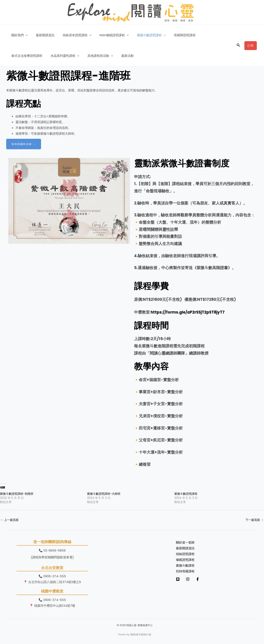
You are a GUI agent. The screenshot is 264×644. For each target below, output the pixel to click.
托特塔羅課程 (185, 571)
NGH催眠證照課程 (107, 35)
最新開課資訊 (42, 35)
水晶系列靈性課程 (25, 56)
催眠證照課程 (185, 560)
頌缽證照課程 (185, 554)
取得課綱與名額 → (24, 144)
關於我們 (18, 35)
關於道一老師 (185, 543)
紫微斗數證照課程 (142, 35)
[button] (25, 35)
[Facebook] (206, 580)
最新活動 (83, 56)
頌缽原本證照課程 (72, 35)
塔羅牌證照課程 (173, 35)
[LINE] (178, 580)
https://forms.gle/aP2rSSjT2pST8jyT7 (188, 312)
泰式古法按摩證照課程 (206, 35)
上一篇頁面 (10, 520)
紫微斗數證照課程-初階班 (17, 494)
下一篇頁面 (254, 520)
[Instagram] (192, 580)
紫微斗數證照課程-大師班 (104, 494)
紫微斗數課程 (185, 566)
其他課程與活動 (58, 56)
